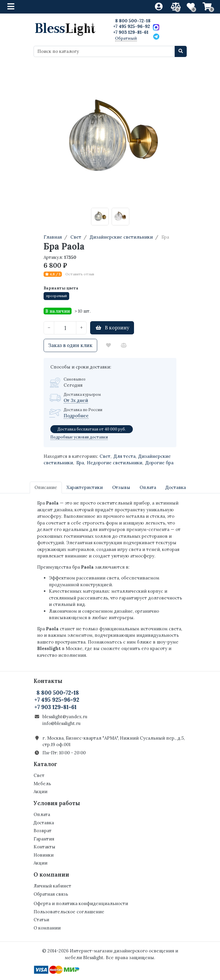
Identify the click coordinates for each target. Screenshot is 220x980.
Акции (40, 791)
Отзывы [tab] (121, 487)
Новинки (44, 855)
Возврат (43, 831)
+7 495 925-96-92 (131, 26)
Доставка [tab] (176, 487)
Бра (80, 463)
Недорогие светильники (115, 463)
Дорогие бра (159, 463)
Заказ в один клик (70, 345)
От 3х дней (76, 400)
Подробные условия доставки (79, 437)
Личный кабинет (52, 886)
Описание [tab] (46, 487)
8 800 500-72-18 (133, 21)
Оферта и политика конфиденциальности (81, 903)
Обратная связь (51, 894)
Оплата (42, 814)
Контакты (44, 847)
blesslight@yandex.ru (65, 717)
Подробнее (76, 416)
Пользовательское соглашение (69, 912)
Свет (105, 456)
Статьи (41, 920)
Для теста (125, 456)
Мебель (42, 784)
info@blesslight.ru (61, 723)
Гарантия (44, 839)
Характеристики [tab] (85, 487)
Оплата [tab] (148, 487)
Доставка (44, 823)
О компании (47, 928)
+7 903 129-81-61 (131, 32)
